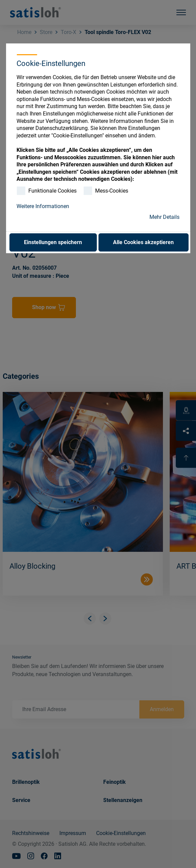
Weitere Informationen (43, 206)
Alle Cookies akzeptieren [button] (143, 242)
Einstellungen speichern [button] (53, 242)
